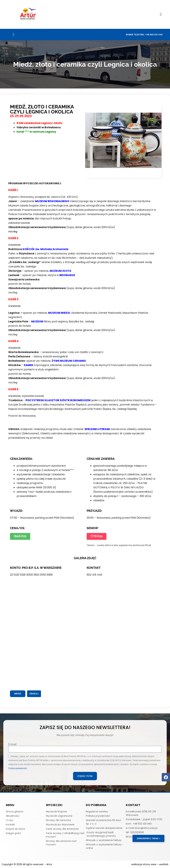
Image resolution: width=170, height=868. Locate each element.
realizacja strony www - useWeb (150, 864)
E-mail (12, 744)
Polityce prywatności (18, 768)
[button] (161, 14)
